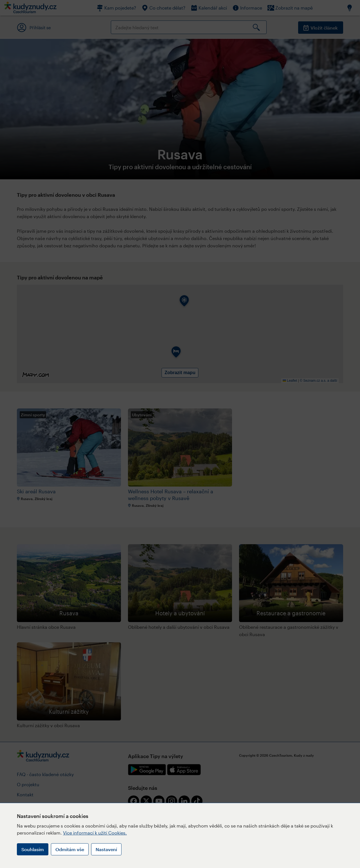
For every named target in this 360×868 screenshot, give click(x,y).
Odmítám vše (70, 849)
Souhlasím (33, 849)
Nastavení (106, 849)
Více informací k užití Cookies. (95, 833)
